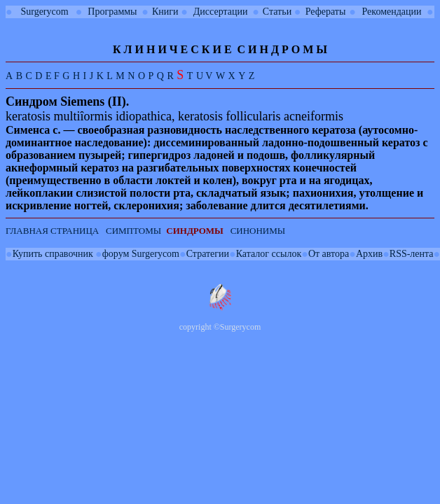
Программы (112, 12)
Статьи (277, 12)
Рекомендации (392, 12)
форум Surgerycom (141, 254)
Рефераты (326, 12)
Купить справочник (53, 254)
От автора (329, 254)
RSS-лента (412, 254)
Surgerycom (44, 12)
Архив (369, 254)
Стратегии (208, 254)
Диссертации (221, 12)
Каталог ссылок (269, 254)
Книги (165, 12)
